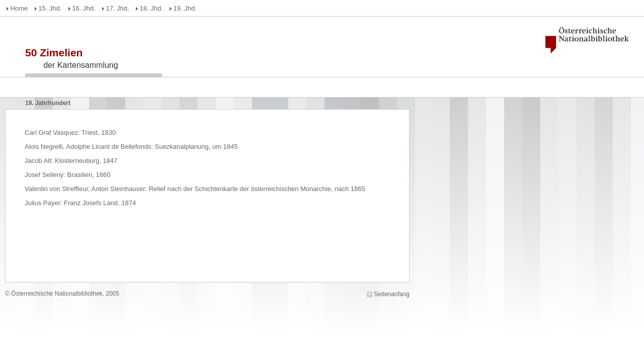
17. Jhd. (117, 8)
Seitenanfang (392, 294)
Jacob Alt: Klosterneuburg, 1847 (71, 161)
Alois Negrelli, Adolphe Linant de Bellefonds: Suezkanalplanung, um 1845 (131, 147)
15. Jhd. (50, 8)
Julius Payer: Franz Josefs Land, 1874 (80, 203)
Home (19, 8)
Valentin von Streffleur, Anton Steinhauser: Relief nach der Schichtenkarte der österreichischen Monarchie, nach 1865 (195, 189)
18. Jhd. (151, 8)
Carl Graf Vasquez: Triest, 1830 (70, 132)
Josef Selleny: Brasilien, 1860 (68, 175)
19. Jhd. (185, 8)
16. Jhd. (84, 8)
